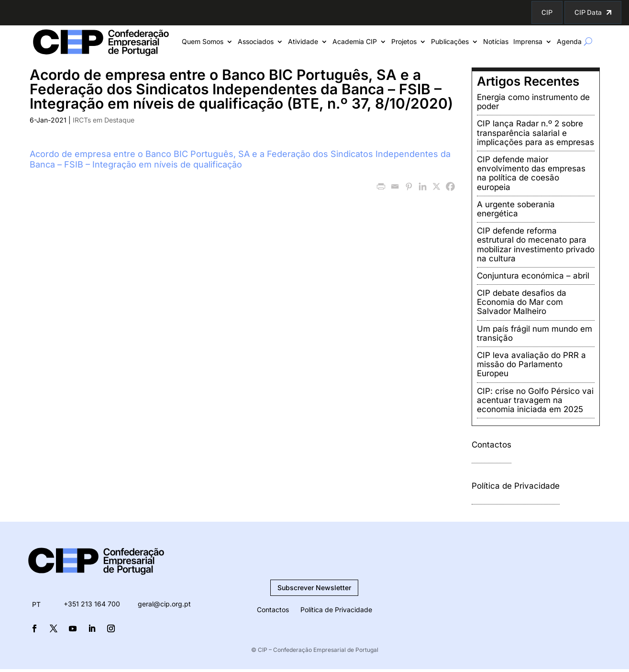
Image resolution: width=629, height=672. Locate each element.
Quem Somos (203, 42)
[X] (436, 186)
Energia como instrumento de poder (533, 102)
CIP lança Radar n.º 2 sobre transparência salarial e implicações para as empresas (535, 133)
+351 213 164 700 (92, 604)
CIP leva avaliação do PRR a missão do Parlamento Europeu (531, 364)
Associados (256, 42)
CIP (547, 12)
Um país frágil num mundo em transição (535, 333)
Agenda (569, 42)
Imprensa (528, 42)
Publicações (450, 42)
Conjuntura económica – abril (533, 276)
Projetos (404, 42)
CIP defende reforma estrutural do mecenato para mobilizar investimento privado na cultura (536, 245)
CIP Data (588, 12)
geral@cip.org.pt (164, 604)
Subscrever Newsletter (314, 588)
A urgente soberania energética (516, 209)
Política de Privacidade (516, 486)
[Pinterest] (409, 186)
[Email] (395, 186)
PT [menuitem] (36, 604)
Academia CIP (355, 42)
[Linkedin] (423, 186)
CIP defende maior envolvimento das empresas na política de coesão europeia (531, 173)
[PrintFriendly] (381, 186)
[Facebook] (450, 186)
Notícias (496, 42)
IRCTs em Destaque (104, 120)
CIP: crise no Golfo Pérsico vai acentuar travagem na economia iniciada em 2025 (535, 400)
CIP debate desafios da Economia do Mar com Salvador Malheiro (522, 302)
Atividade (303, 42)
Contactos (491, 445)
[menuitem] (36, 605)
